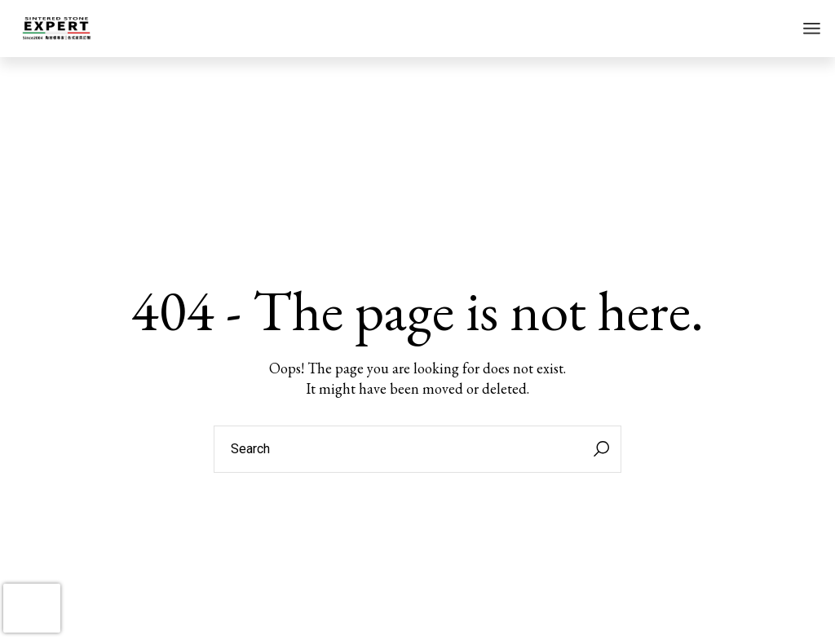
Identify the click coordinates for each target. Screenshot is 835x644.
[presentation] (32, 608)
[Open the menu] (812, 29)
